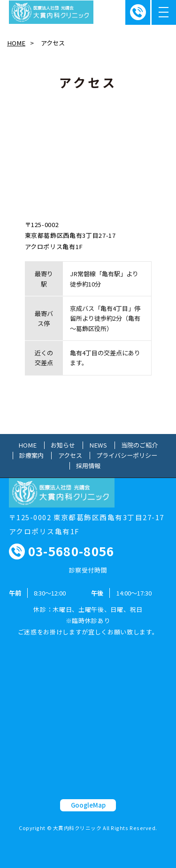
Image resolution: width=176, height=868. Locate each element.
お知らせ (63, 445)
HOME (16, 43)
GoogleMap (88, 805)
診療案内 (31, 456)
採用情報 (88, 466)
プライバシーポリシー (127, 456)
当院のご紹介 (139, 445)
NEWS (98, 445)
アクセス (70, 456)
